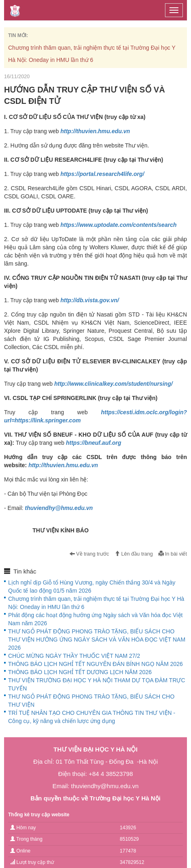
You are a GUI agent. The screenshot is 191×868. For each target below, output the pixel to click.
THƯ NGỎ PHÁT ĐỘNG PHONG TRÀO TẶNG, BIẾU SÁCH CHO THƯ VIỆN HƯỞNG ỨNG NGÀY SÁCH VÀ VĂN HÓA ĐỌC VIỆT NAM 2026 (97, 639)
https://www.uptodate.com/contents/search (119, 225)
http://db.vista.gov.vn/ (90, 300)
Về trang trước (89, 554)
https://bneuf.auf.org (93, 443)
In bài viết (173, 554)
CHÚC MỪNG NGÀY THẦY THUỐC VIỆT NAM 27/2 (74, 656)
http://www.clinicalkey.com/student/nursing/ (113, 384)
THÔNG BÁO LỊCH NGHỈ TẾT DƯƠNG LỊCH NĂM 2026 (80, 672)
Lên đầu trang (134, 554)
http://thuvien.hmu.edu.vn (95, 131)
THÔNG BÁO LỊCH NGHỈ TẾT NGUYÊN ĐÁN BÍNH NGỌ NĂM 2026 (95, 664)
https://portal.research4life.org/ (102, 174)
